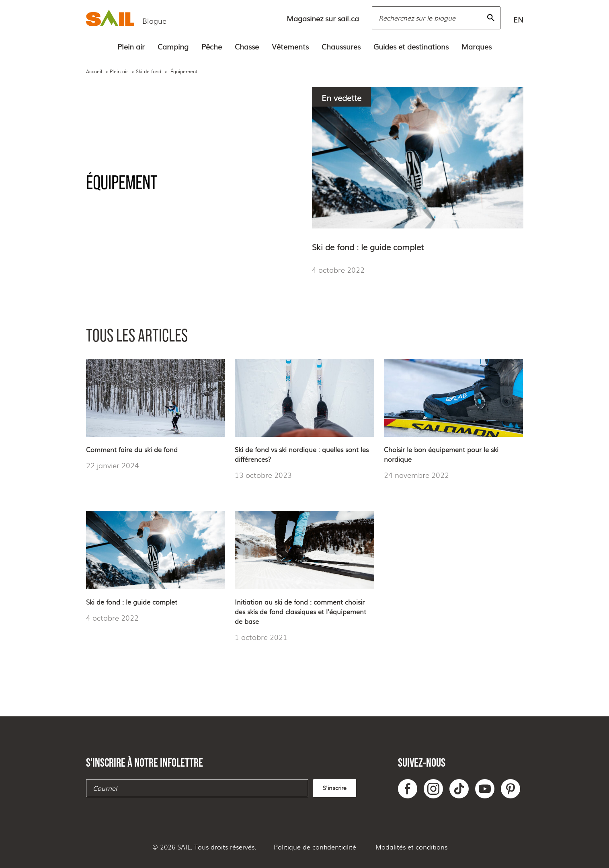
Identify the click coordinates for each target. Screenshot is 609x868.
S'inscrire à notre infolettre (145, 762)
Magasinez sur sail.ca (323, 18)
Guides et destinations (411, 46)
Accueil (94, 71)
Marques (477, 46)
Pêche (212, 46)
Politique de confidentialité (315, 847)
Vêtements (290, 46)
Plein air (131, 46)
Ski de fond (149, 71)
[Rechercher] (491, 18)
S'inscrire (335, 788)
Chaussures (341, 46)
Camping (173, 46)
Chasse (247, 46)
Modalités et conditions (411, 847)
